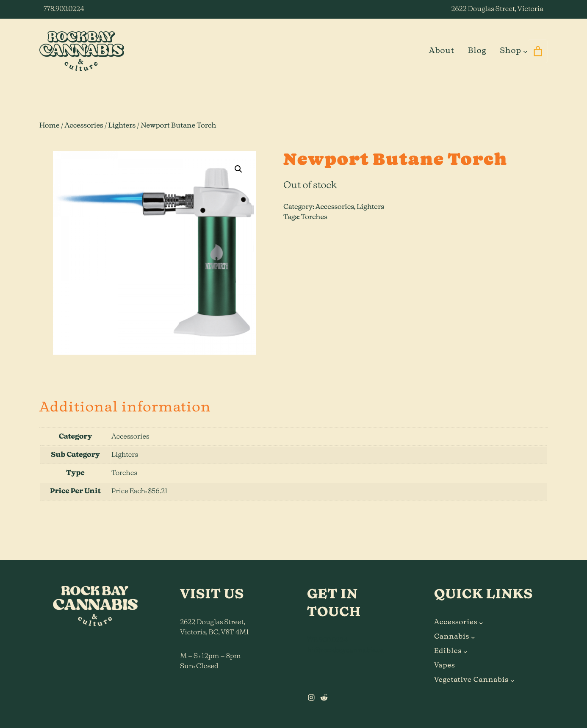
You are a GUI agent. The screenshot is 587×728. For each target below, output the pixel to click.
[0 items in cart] (538, 51)
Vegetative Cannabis (471, 680)
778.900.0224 (64, 9)
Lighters (122, 126)
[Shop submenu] (525, 51)
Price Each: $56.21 (139, 492)
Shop (510, 51)
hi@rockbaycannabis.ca (345, 650)
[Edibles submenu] (465, 651)
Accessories (84, 126)
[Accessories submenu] (481, 622)
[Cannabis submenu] (473, 637)
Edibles (448, 651)
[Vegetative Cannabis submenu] (512, 680)
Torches (314, 217)
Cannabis (452, 637)
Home (50, 126)
